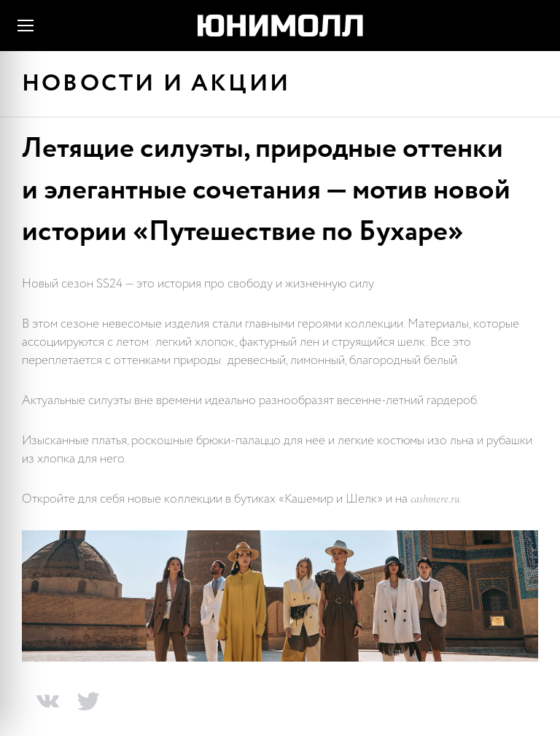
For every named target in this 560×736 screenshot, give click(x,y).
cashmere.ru (435, 500)
